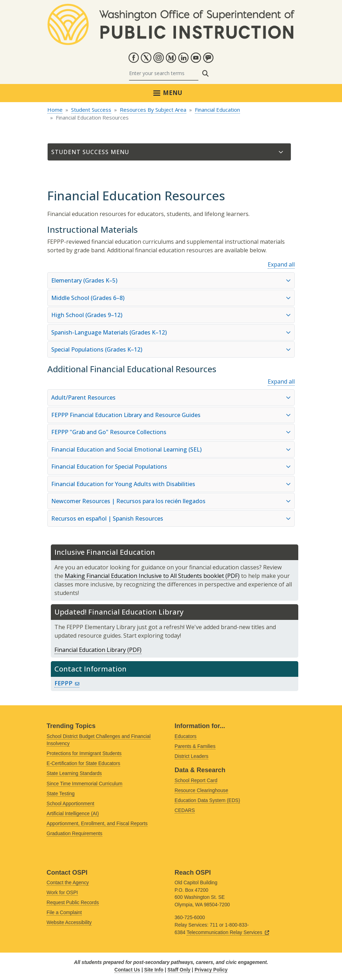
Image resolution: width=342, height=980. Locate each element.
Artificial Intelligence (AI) (73, 814)
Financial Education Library (90, 650)
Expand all (281, 264)
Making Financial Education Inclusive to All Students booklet (144, 576)
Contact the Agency (68, 883)
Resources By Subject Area (153, 110)
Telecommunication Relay (228, 932)
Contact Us (127, 970)
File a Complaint (64, 913)
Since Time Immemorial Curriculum (84, 784)
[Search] (164, 73)
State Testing (61, 794)
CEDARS (185, 810)
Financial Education (217, 110)
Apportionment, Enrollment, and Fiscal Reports (97, 824)
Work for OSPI (62, 893)
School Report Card (196, 781)
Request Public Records (73, 903)
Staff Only (179, 970)
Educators (186, 736)
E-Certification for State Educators (83, 763)
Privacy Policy (211, 970)
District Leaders (191, 756)
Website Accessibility (69, 923)
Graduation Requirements (74, 834)
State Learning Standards (74, 773)
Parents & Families (195, 746)
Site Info (154, 970)
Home (55, 110)
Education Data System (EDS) (207, 800)
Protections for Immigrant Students (84, 754)
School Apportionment (70, 804)
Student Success (91, 110)
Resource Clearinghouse (201, 791)
